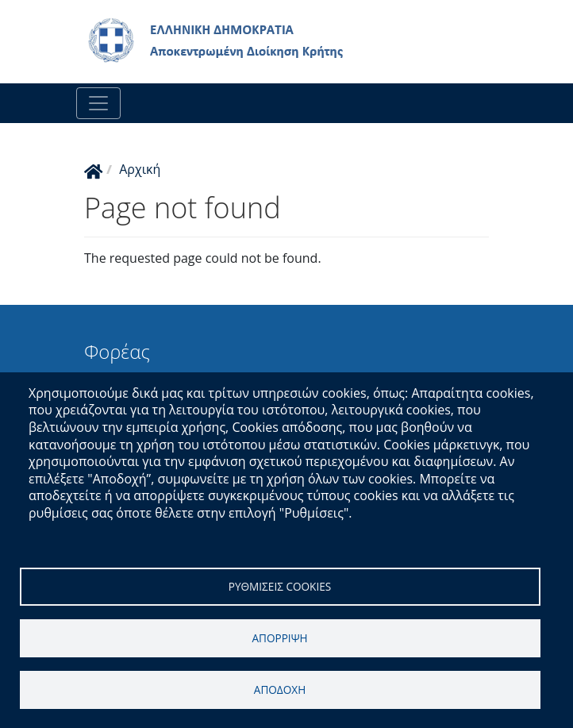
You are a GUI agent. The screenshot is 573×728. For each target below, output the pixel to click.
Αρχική (140, 169)
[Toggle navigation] (98, 103)
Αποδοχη (280, 689)
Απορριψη (279, 638)
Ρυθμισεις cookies (280, 586)
